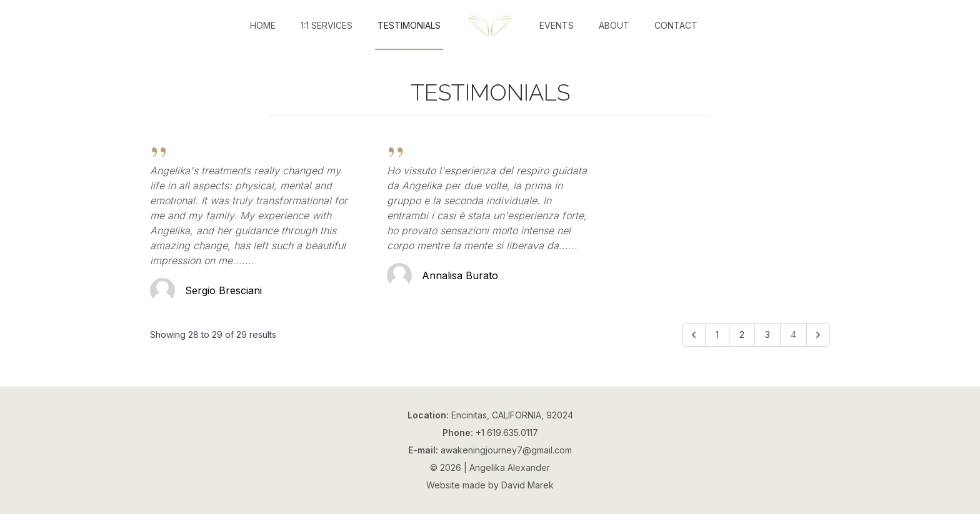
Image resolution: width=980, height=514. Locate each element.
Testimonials (409, 25)
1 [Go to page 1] (717, 334)
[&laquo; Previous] (694, 335)
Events (557, 25)
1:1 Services (327, 25)
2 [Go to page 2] (742, 334)
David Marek (527, 485)
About (614, 25)
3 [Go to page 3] (767, 334)
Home (263, 25)
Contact (676, 25)
